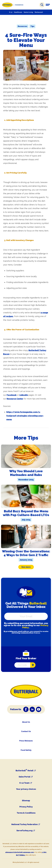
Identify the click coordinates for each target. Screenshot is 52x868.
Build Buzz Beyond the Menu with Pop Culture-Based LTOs (26, 513)
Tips (32, 26)
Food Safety (26, 750)
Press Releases (26, 741)
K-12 (11, 12)
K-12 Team (24, 783)
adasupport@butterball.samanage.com (19, 852)
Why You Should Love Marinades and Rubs (26, 473)
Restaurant (39, 12)
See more (26, 567)
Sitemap (26, 801)
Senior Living (28, 12)
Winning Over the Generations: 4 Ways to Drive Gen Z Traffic (26, 553)
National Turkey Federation (25, 824)
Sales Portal (24, 777)
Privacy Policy (26, 807)
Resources (23, 26)
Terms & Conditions (26, 813)
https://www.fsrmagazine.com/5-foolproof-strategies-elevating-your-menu (25, 416)
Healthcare (18, 12)
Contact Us (26, 731)
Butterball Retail (24, 771)
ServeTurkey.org (24, 831)
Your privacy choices (26, 789)
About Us (26, 722)
